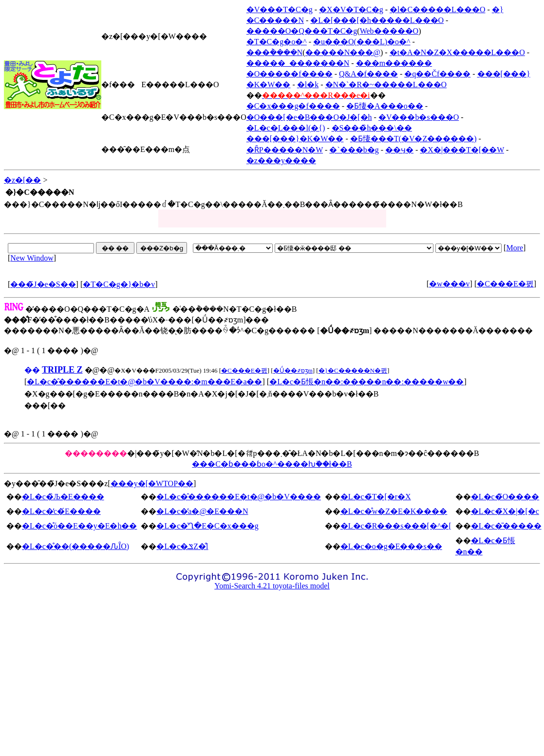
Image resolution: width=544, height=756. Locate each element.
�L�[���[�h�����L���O (377, 20)
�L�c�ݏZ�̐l (182, 546)
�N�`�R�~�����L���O (386, 85)
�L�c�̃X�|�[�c (505, 511)
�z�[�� (22, 180)
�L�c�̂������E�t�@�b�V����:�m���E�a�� (144, 382)
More (515, 248)
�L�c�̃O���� (505, 497)
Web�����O (389, 31)
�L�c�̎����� (506, 526)
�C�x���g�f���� (293, 106)
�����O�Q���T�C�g (302, 31)
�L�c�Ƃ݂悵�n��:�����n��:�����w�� (366, 382)
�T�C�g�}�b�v (119, 284)
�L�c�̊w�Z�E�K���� (394, 511)
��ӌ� (399, 150)
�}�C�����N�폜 (353, 370)
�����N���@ (343, 52)
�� (32, 370)
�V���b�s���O (419, 117)
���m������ (394, 63)
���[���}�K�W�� (295, 139)
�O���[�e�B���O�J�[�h (309, 117)
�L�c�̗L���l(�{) (286, 128)
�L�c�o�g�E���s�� (391, 546)
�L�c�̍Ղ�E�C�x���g (207, 526)
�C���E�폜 (505, 284)
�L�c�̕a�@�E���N (202, 511)
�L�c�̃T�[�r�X (376, 497)
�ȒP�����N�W (285, 150)
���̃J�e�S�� (43, 284)
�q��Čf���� (437, 74)
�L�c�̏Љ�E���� (63, 497)
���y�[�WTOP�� (152, 483)
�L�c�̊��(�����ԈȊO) (75, 546)
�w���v (450, 284)
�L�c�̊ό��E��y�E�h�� (79, 526)
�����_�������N (298, 63)
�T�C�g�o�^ (277, 42)
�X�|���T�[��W (462, 150)
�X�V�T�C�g (351, 9)
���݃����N (275, 52)
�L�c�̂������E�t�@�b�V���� (238, 497)
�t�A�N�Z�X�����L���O (457, 52)
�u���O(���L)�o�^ (362, 42)
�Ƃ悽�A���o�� (385, 106)
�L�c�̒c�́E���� (61, 511)
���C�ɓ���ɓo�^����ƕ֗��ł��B (272, 464)
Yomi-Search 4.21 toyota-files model (272, 586)
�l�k (308, 85)
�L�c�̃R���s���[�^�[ (396, 526)
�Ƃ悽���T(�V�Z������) (413, 139)
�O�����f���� (290, 74)
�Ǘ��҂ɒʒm (293, 370)
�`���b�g (354, 150)
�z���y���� (281, 161)
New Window (32, 258)
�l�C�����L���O (437, 9)
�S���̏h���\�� (372, 128)
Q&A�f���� (368, 74)
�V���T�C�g (280, 9)
